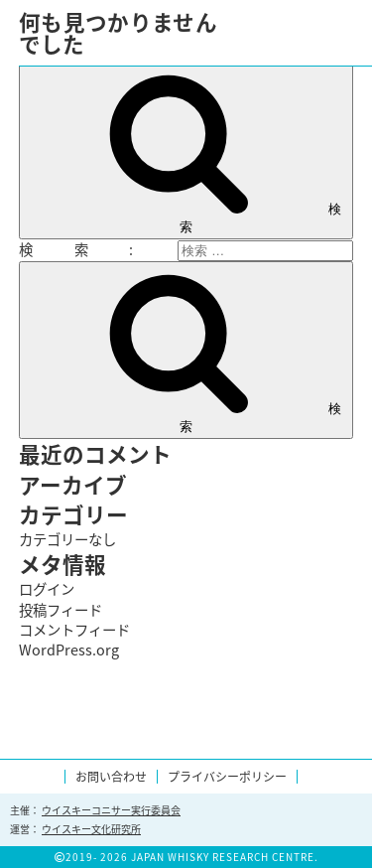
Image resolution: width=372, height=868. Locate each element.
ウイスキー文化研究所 (91, 829)
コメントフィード (74, 630)
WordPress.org (69, 650)
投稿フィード (61, 610)
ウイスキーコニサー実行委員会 (111, 810)
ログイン (47, 589)
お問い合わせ (111, 777)
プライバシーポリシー (227, 777)
